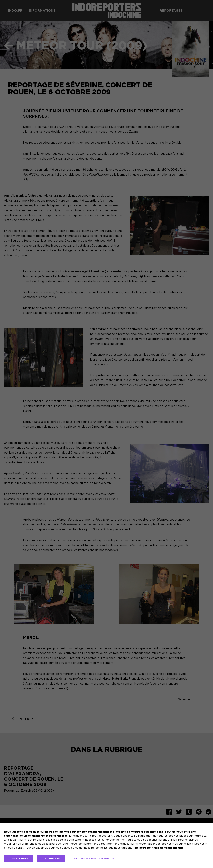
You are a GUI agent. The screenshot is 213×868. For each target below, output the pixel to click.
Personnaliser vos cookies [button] (92, 859)
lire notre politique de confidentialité (159, 848)
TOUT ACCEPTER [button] (19, 859)
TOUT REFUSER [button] (51, 859)
